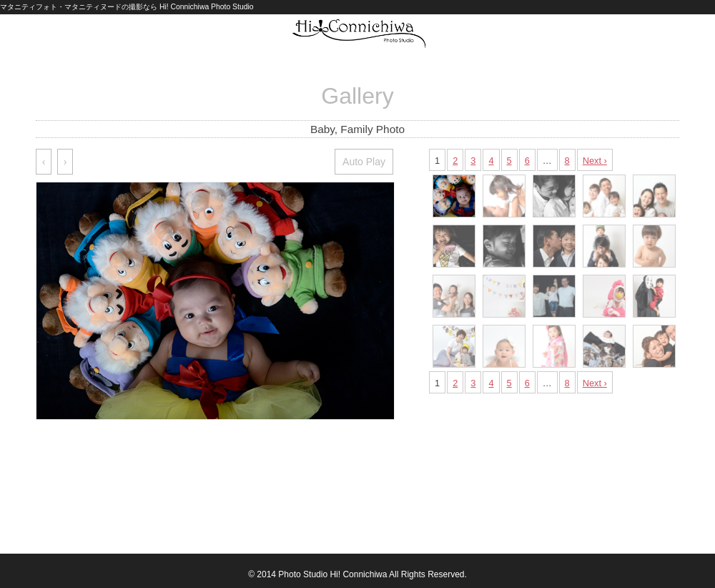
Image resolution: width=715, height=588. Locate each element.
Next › (595, 161)
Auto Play (364, 162)
